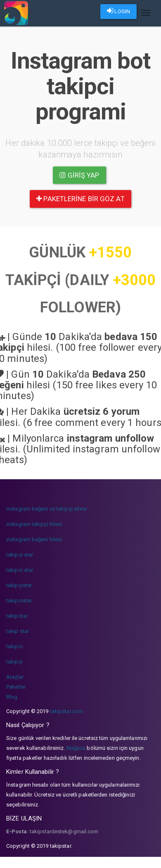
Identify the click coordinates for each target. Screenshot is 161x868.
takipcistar (19, 600)
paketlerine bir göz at (80, 199)
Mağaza (76, 748)
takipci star (20, 570)
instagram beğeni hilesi (34, 539)
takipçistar (19, 585)
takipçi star (20, 555)
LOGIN (118, 11)
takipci (14, 646)
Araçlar (15, 677)
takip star (18, 631)
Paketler (16, 687)
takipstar (17, 616)
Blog (12, 697)
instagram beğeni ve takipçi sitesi (46, 509)
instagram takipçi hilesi (34, 524)
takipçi (14, 662)
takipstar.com (66, 711)
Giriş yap (79, 175)
